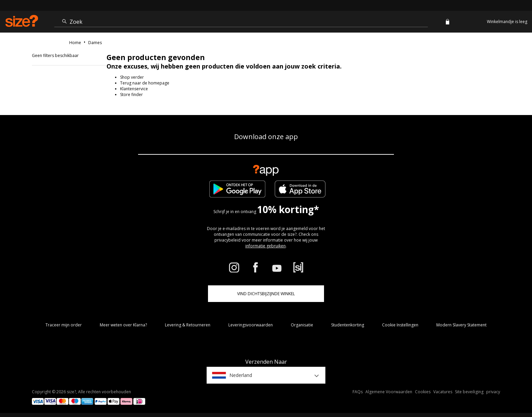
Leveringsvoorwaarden (251, 325)
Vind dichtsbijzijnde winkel (266, 294)
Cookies (423, 392)
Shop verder (132, 77)
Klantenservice (134, 89)
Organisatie (302, 325)
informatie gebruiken (265, 246)
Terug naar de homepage (145, 83)
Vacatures (443, 392)
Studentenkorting (348, 325)
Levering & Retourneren (188, 325)
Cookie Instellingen (400, 325)
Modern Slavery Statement (461, 325)
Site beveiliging (469, 392)
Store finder (131, 94)
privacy (493, 392)
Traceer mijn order (64, 325)
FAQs (358, 392)
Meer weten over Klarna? (123, 325)
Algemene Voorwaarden (389, 392)
